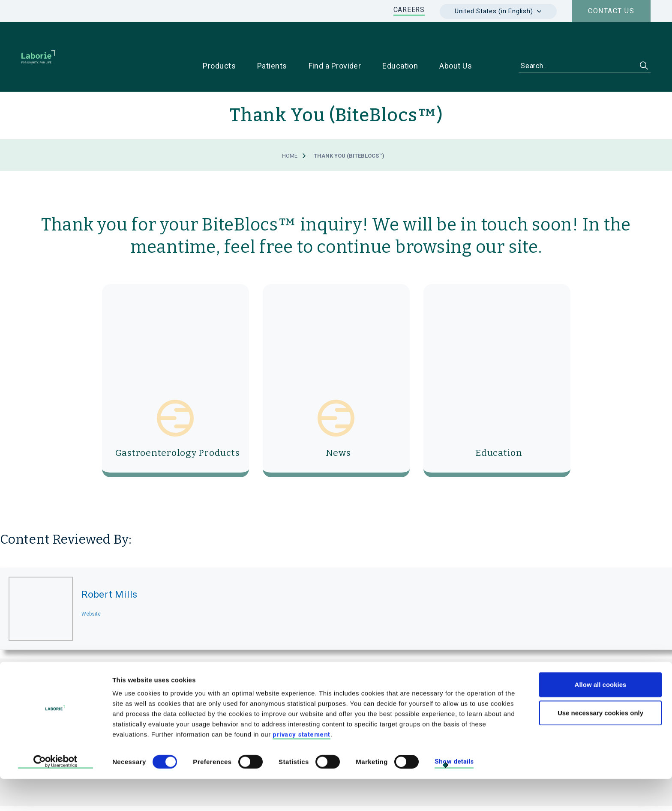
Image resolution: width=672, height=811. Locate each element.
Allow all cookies (601, 717)
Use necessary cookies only (600, 745)
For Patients (537, 690)
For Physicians (474, 690)
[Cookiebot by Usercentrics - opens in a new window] (55, 794)
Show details (454, 794)
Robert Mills (109, 567)
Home (290, 129)
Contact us (611, 11)
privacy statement (301, 766)
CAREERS (409, 10)
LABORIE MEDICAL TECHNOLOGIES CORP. (240, 671)
